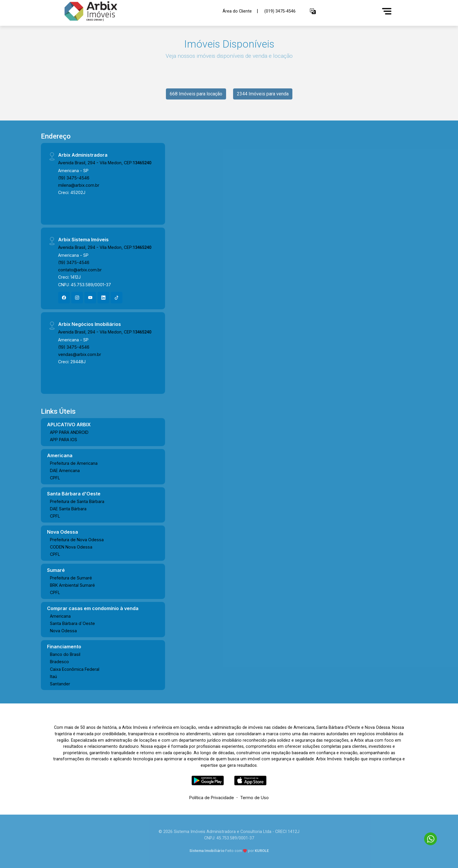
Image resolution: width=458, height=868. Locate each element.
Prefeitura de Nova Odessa (77, 540)
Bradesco (59, 662)
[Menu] (387, 11)
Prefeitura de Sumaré (71, 578)
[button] (313, 11)
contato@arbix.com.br (80, 270)
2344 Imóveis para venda (263, 94)
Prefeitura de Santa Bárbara (77, 501)
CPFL (55, 478)
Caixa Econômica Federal (75, 669)
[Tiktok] (117, 298)
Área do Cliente (237, 11)
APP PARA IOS (64, 440)
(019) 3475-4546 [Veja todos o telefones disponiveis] (280, 11)
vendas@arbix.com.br (80, 354)
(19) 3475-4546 (74, 178)
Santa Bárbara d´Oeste (72, 623)
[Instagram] (77, 298)
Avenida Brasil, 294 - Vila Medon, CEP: (105, 163)
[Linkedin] (103, 298)
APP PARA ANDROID (69, 432)
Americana (60, 616)
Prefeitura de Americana (74, 463)
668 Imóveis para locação (196, 94)
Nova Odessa (63, 631)
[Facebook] (64, 298)
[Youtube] (90, 298)
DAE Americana (65, 470)
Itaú (53, 676)
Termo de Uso (254, 798)
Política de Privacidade (212, 798)
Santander (60, 684)
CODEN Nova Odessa (71, 547)
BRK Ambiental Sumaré (72, 585)
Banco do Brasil (65, 654)
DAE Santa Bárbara (68, 509)
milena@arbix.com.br (79, 185)
